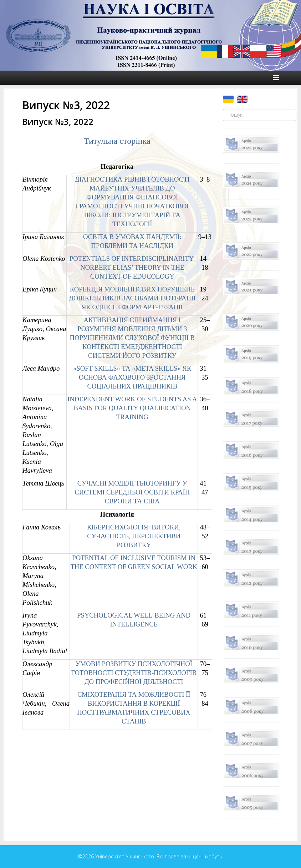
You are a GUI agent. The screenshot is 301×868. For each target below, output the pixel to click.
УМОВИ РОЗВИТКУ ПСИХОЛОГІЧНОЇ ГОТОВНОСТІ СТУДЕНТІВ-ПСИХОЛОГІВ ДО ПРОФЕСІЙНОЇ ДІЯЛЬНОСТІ (134, 673)
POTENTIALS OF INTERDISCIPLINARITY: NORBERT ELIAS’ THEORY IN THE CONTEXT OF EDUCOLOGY (132, 267)
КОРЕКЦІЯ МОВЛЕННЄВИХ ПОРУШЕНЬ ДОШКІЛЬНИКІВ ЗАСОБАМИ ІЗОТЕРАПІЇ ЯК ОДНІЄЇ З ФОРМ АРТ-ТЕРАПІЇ (132, 298)
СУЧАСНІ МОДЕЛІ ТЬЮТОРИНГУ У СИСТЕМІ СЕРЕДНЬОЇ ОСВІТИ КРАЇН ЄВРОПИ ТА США (132, 492)
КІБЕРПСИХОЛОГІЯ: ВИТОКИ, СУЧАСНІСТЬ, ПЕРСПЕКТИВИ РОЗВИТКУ (134, 536)
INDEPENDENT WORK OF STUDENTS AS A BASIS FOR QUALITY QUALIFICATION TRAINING (132, 408)
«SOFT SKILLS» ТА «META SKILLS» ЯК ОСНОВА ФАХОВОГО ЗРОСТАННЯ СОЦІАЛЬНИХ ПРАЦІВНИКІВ (132, 377)
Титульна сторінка (117, 141)
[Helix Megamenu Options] (276, 78)
